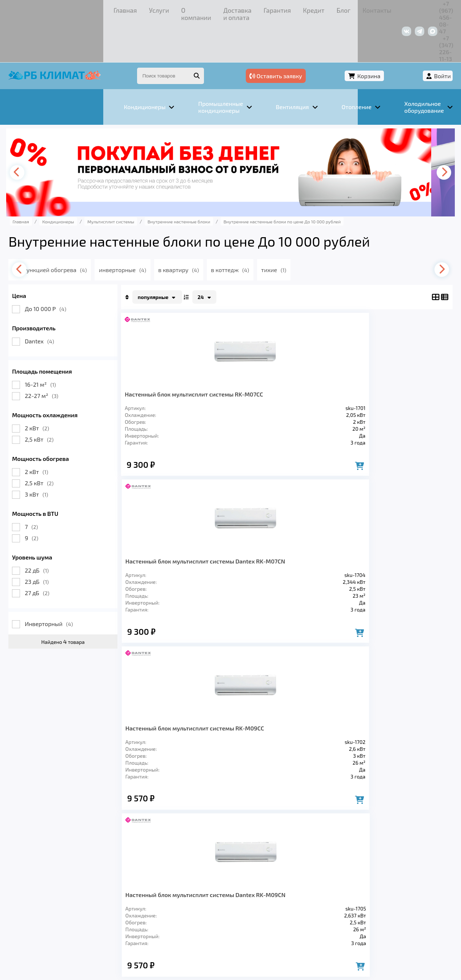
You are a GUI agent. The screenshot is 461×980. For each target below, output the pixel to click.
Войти (433, 35)
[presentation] (29, 131)
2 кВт (47, 387)
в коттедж (259, 229)
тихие (305, 229)
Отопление (147, 876)
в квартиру (205, 229)
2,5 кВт (49, 398)
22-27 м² (51, 354)
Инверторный (59, 583)
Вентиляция (99, 876)
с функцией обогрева (74, 229)
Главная (33, 9)
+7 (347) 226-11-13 (419, 9)
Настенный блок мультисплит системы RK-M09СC (323, 360)
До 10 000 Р (55, 268)
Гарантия (187, 9)
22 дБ (47, 529)
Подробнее (341, 931)
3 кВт (46, 453)
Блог (240, 9)
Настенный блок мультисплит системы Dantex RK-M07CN (245, 360)
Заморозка (194, 876)
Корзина (392, 35)
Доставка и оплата (141, 9)
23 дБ (47, 540)
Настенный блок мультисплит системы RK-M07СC (165, 360)
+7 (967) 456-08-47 (364, 9)
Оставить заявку (333, 35)
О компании (92, 9)
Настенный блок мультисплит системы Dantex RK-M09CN (401, 360)
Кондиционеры (44, 876)
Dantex (49, 300)
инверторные (147, 229)
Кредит (216, 9)
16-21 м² (50, 343)
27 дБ (47, 552)
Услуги (59, 9)
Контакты (267, 9)
